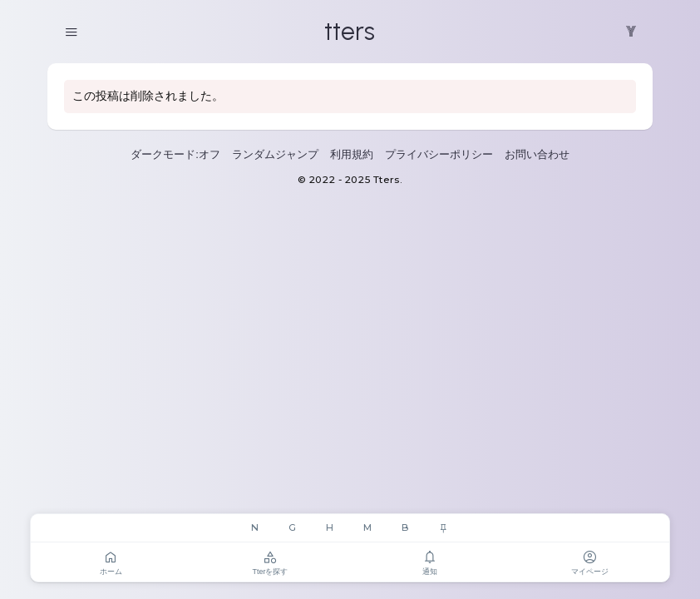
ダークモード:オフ (175, 154)
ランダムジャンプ (275, 154)
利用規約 (352, 154)
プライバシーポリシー (439, 154)
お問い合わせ (537, 154)
